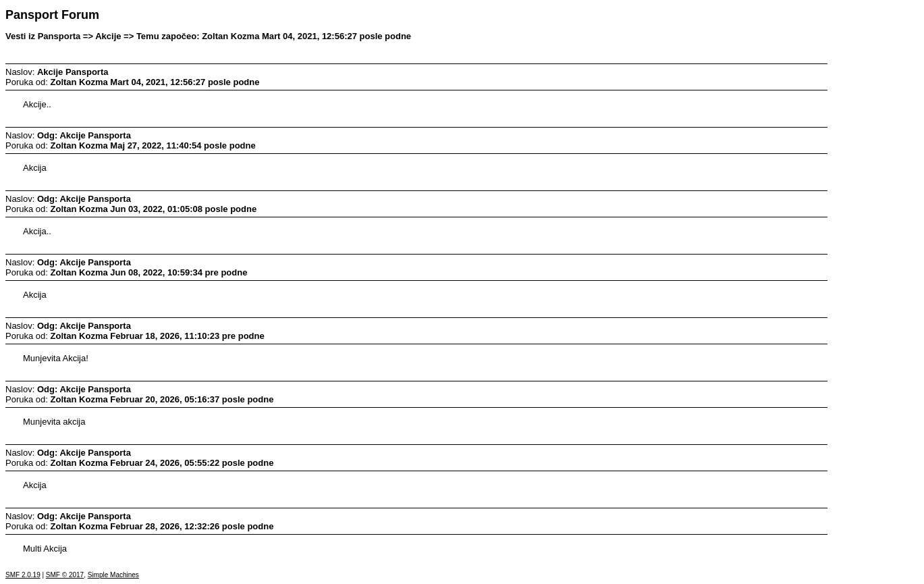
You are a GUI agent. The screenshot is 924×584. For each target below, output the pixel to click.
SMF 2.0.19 (23, 575)
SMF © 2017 (65, 575)
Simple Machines (113, 575)
